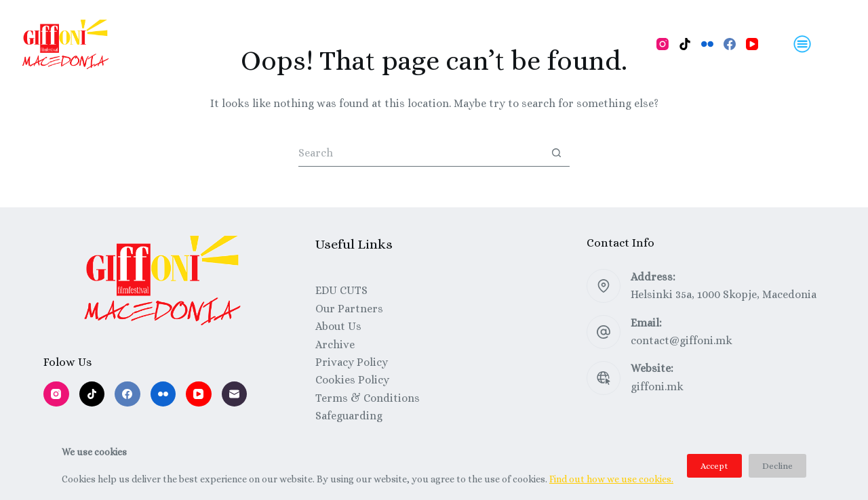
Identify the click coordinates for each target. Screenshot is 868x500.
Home (142, 44)
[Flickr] (707, 44)
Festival (519, 44)
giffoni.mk (657, 387)
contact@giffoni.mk (682, 340)
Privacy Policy (352, 362)
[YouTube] (752, 44)
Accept (714, 466)
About (458, 44)
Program (205, 44)
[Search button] (556, 153)
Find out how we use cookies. (611, 479)
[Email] (235, 394)
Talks (406, 44)
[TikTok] (685, 44)
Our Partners (349, 309)
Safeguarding (349, 416)
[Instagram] (663, 44)
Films (268, 44)
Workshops (337, 44)
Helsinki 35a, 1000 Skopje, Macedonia (724, 294)
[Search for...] (420, 153)
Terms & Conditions (368, 398)
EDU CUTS (341, 290)
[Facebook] (730, 44)
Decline (777, 466)
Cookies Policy (352, 380)
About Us (338, 326)
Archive (335, 345)
